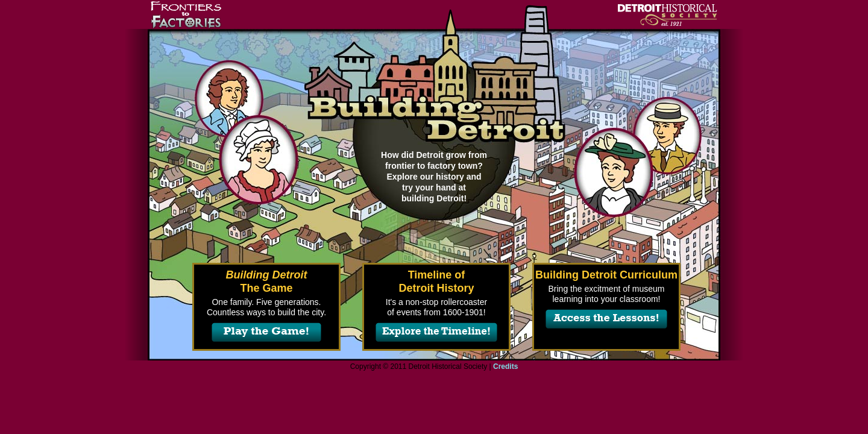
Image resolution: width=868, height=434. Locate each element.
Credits (505, 366)
